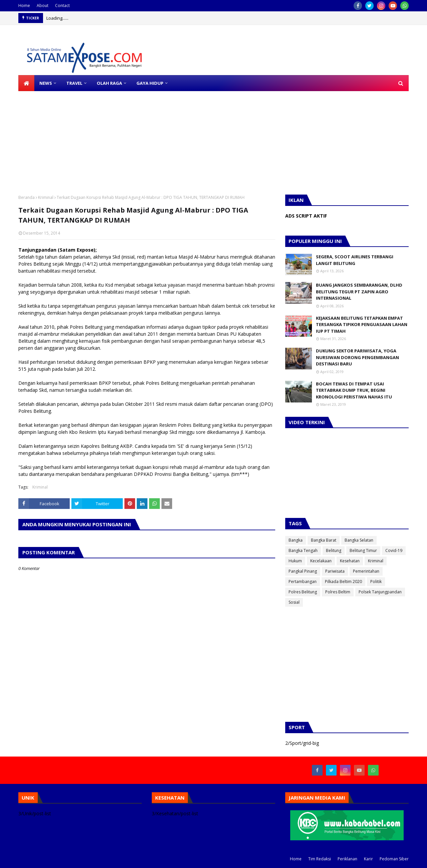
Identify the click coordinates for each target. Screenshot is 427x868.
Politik (376, 582)
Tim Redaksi (320, 859)
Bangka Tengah (303, 550)
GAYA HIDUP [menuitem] (150, 83)
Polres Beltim (338, 592)
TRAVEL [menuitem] (74, 83)
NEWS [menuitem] (46, 83)
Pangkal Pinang (303, 571)
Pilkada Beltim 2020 (343, 582)
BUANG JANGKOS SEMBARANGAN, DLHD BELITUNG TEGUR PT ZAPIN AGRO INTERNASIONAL (359, 292)
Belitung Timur (363, 550)
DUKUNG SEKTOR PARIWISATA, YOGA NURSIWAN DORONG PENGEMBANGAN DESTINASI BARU (357, 357)
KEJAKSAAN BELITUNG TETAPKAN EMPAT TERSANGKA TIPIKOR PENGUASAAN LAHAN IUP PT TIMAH (362, 325)
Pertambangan (303, 582)
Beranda (27, 197)
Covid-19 (394, 550)
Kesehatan (350, 561)
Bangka (296, 540)
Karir (368, 859)
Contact (62, 6)
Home (24, 6)
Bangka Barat (324, 540)
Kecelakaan (321, 561)
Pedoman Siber (394, 859)
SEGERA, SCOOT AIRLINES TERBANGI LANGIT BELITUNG (355, 260)
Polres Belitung (303, 592)
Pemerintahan (366, 571)
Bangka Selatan (359, 540)
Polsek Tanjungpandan (380, 592)
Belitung (334, 550)
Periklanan (347, 859)
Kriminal (46, 197)
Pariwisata (335, 571)
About (43, 6)
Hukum (295, 561)
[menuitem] (26, 83)
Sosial (294, 602)
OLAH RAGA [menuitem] (109, 83)
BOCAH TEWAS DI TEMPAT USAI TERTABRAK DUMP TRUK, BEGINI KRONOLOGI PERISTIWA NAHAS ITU (354, 390)
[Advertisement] (200, 138)
